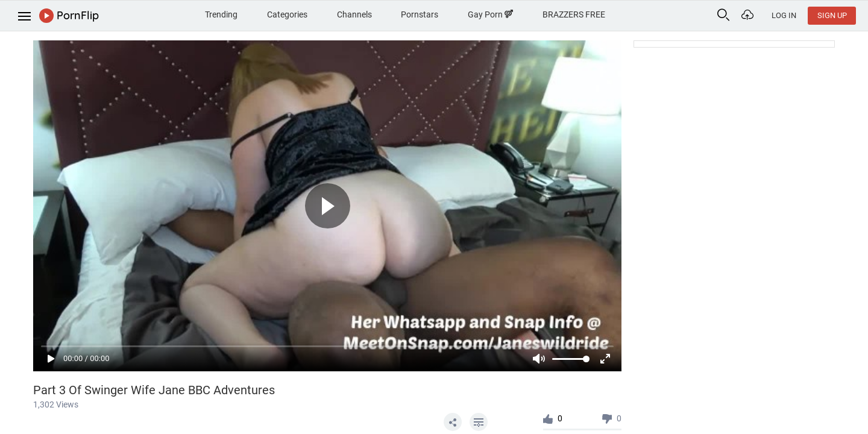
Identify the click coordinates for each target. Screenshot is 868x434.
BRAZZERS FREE (574, 14)
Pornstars (420, 14)
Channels (354, 14)
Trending (221, 14)
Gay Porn (490, 14)
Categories (287, 14)
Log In (784, 15)
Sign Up (832, 15)
